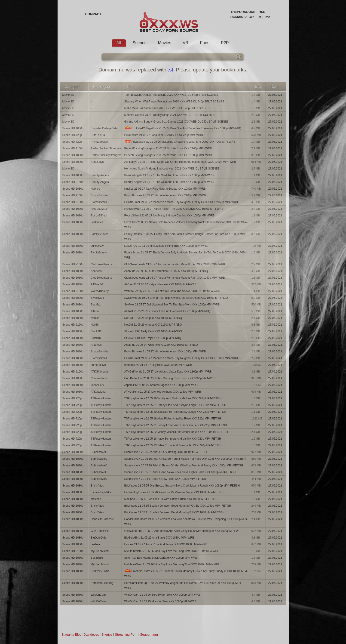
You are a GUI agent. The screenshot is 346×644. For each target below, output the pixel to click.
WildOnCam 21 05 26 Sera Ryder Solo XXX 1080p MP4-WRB (162, 595)
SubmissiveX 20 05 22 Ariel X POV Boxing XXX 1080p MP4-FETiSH (166, 452)
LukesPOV (97, 246)
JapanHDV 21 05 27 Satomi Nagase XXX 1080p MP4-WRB (161, 385)
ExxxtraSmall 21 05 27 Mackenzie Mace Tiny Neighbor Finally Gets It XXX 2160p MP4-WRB (181, 202)
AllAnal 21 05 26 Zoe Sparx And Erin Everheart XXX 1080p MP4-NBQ (167, 311)
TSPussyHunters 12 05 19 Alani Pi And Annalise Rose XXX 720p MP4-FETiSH (173, 419)
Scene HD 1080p (73, 128)
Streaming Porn (126, 635)
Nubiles (95, 189)
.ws (252, 17)
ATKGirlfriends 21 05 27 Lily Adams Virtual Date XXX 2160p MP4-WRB (168, 372)
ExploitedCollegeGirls (104, 128)
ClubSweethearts (101, 264)
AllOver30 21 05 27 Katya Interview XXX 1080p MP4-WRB (160, 284)
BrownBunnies (100, 195)
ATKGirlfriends (100, 372)
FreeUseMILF (99, 209)
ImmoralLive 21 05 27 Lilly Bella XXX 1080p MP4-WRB (158, 365)
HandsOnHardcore (102, 519)
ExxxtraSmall (99, 202)
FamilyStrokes (100, 234)
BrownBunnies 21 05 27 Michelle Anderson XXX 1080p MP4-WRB (165, 351)
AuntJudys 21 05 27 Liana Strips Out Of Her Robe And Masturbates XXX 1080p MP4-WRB (180, 162)
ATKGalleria (98, 392)
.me (267, 17)
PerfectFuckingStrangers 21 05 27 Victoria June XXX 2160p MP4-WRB (168, 148)
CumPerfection (100, 378)
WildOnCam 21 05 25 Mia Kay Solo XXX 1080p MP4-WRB (161, 601)
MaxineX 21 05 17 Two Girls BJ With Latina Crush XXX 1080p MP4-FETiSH (171, 499)
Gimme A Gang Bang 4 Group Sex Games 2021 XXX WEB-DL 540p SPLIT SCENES (177, 122)
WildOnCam (98, 595)
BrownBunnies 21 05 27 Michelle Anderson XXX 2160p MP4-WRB (165, 195)
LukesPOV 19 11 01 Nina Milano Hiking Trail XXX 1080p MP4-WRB (166, 246)
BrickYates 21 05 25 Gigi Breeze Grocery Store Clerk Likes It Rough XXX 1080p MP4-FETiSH (182, 486)
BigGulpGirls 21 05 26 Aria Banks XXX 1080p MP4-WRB (159, 538)
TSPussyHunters (101, 398)
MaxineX (96, 499)
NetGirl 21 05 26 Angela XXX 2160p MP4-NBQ (153, 325)
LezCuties (97, 222)
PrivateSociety (100, 142)
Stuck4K (96, 331)
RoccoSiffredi (99, 216)
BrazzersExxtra (100, 571)
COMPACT (93, 14)
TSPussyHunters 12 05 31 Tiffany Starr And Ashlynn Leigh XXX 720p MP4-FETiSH (175, 405)
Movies (165, 43)
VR (186, 43)
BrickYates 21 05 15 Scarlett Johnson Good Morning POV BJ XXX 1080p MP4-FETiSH (178, 506)
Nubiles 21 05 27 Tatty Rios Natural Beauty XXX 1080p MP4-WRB (165, 189)
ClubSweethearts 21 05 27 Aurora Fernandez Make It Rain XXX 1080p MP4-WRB (175, 278)
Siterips (107, 635)
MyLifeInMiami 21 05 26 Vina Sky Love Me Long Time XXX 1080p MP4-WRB (172, 564)
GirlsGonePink (100, 531)
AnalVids (96, 271)
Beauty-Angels (100, 175)
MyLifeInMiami (100, 551)
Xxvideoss (92, 635)
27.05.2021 (275, 95)
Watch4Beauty (100, 291)
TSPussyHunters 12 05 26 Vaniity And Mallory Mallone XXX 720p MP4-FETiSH (173, 398)
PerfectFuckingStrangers (106, 148)
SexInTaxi (97, 558)
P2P (225, 43)
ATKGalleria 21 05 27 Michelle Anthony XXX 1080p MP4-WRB (163, 392)
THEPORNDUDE (243, 12)
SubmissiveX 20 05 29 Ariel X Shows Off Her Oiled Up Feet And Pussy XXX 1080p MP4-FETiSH (184, 465)
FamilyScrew (99, 253)
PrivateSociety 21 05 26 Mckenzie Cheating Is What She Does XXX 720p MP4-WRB (180, 142)
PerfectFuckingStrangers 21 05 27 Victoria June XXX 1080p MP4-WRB (168, 155)
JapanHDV (98, 385)
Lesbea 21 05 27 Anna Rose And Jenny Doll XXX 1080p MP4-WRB (166, 544)
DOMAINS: (239, 17)
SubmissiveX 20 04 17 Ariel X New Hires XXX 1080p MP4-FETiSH (165, 479)
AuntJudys (97, 162)
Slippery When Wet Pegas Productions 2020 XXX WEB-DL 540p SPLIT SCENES (174, 102)
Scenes (140, 43)
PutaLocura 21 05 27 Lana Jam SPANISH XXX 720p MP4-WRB (164, 135)
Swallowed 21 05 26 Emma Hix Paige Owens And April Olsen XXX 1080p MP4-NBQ (176, 298)
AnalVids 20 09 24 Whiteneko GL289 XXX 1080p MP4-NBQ (161, 345)
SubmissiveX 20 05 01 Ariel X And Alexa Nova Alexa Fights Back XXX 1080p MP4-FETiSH (180, 472)
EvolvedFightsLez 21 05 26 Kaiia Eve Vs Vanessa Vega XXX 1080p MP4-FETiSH (175, 492)
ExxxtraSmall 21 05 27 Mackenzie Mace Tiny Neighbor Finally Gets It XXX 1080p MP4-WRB (181, 358)
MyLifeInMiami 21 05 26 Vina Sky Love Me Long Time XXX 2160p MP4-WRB (172, 551)
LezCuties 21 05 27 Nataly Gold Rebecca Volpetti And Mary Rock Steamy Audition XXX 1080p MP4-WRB (186, 225)
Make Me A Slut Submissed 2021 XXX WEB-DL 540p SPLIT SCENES (167, 108)
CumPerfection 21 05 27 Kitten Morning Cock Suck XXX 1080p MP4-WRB (170, 378)
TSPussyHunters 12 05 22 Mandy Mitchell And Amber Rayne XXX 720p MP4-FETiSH (177, 432)
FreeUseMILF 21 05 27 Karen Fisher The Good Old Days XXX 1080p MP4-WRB (174, 209)
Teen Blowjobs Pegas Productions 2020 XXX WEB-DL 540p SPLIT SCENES (171, 95)
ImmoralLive (98, 365)
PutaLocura (98, 135)
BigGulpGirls (99, 538)
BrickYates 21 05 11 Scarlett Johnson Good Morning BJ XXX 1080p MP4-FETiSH (175, 512)
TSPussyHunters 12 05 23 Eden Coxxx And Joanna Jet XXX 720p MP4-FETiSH (173, 445)
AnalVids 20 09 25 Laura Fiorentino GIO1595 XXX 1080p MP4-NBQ (166, 271)
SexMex (96, 305)
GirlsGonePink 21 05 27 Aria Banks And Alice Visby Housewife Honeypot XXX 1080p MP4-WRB (183, 531)
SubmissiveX (99, 452)
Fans (205, 43)
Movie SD (68, 95)
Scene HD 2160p (73, 148)
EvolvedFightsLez (102, 492)
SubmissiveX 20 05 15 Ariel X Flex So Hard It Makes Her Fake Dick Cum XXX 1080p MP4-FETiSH (185, 459)
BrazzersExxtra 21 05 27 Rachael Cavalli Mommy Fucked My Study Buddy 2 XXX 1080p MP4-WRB (186, 574)
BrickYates (97, 486)
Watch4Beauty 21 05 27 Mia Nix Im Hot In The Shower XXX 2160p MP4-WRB (172, 291)
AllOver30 (97, 284)
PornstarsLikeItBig (102, 583)
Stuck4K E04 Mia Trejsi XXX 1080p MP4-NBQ (153, 338)
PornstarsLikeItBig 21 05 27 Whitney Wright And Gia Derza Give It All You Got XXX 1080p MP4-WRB (183, 585)
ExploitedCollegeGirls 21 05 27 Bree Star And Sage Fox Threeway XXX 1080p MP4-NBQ (183, 128)
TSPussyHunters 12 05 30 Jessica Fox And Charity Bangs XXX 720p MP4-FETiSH (175, 412)
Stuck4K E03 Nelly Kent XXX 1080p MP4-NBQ (153, 331)
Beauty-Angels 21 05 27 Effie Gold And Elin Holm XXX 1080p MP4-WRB (169, 175)
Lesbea (95, 544)
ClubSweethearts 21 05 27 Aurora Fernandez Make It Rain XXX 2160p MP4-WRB (175, 264)
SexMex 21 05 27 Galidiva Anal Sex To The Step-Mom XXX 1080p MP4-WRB (172, 305)
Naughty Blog (72, 635)
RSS (262, 12)
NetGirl (95, 318)
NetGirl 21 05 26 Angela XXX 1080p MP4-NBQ (153, 318)
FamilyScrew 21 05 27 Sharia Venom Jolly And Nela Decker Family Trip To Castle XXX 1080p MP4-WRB (185, 255)
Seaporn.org (149, 635)
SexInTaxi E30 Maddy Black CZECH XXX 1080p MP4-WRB (161, 558)
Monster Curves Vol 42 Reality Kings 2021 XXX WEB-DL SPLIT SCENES (170, 115)
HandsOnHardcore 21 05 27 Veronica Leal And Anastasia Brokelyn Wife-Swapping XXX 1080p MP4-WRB (186, 522)
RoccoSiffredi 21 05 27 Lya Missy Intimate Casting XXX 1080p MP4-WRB (170, 216)
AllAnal (95, 311)
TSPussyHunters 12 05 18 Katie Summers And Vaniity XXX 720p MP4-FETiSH (173, 439)
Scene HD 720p (72, 135)
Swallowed (97, 298)
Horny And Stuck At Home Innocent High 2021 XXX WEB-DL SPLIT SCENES (172, 169)
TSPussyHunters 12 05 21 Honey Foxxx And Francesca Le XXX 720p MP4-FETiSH (176, 425)
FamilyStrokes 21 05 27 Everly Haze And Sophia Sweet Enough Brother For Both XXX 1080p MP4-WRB (185, 237)
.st (259, 17)
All (119, 43)
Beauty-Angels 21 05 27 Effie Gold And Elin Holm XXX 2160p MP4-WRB (169, 182)
